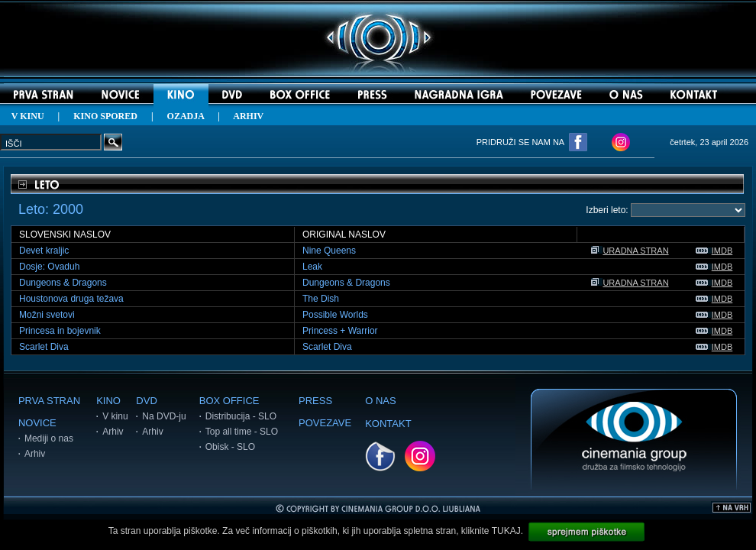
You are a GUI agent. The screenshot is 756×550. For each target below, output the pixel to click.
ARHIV (248, 116)
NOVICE (37, 423)
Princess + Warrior (340, 331)
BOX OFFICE (229, 401)
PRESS (315, 401)
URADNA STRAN (630, 251)
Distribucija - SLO (241, 416)
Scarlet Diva (44, 347)
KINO (108, 401)
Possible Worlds (335, 315)
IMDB (714, 251)
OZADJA (186, 116)
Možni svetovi (47, 315)
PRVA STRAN (49, 401)
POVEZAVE (325, 423)
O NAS (380, 401)
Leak (312, 267)
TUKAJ (506, 531)
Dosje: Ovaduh (49, 267)
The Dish (321, 299)
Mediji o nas (49, 438)
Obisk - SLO (230, 447)
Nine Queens (329, 251)
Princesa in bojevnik (60, 331)
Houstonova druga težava (71, 299)
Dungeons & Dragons (63, 283)
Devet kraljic (44, 251)
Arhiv (35, 454)
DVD (146, 401)
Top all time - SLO (242, 432)
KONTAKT (388, 424)
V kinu (115, 416)
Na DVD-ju (164, 416)
